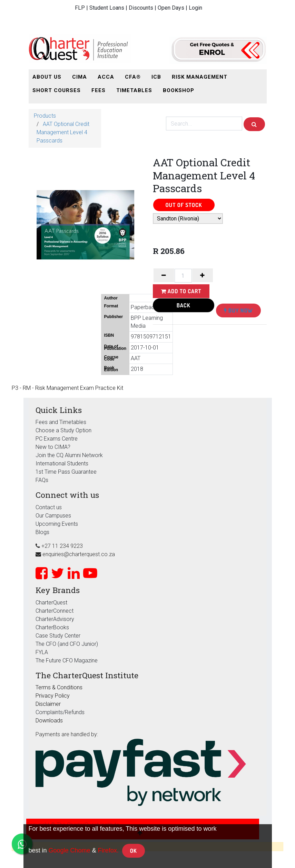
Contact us (49, 507)
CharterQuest (51, 603)
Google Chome (70, 850)
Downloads (49, 721)
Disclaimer (48, 704)
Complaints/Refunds (60, 712)
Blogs (42, 532)
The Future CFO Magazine (67, 660)
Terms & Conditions (59, 687)
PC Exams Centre (57, 439)
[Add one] (203, 275)
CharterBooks (52, 627)
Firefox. (108, 850)
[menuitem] (47, 77)
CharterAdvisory (55, 619)
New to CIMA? (53, 447)
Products (45, 116)
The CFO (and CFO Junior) (67, 644)
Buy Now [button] (238, 310)
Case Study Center (58, 636)
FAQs (42, 480)
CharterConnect (55, 611)
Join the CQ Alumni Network (69, 455)
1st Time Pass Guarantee (67, 472)
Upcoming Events (57, 524)
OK (134, 851)
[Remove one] (164, 275)
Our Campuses (53, 516)
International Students (62, 463)
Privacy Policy (53, 696)
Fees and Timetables (61, 422)
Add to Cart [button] (181, 291)
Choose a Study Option (63, 430)
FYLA (42, 652)
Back (184, 305)
